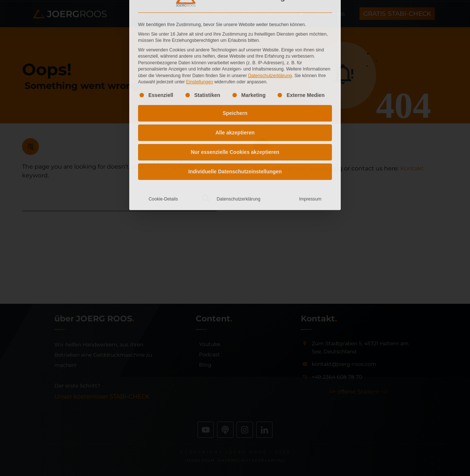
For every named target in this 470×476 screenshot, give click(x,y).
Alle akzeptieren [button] (235, 61)
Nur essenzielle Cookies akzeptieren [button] (235, 81)
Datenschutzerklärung (270, 4)
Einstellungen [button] (200, 11)
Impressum (310, 128)
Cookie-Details (163, 128)
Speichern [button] (235, 42)
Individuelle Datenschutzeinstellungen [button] (235, 100)
